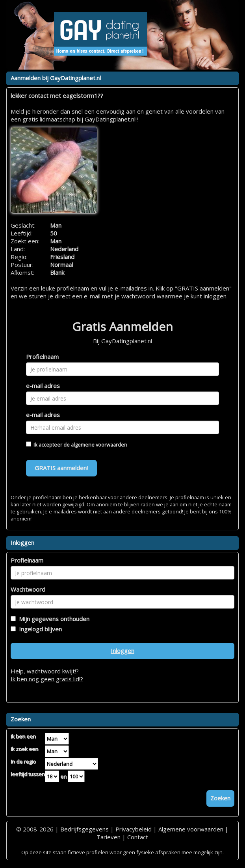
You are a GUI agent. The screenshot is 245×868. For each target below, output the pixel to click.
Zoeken (220, 798)
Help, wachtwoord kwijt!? (45, 671)
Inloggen (122, 651)
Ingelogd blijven (39, 629)
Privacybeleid (134, 829)
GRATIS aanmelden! (61, 468)
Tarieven (109, 837)
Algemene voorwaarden (191, 829)
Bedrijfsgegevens (84, 829)
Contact (138, 837)
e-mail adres (43, 386)
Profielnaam (42, 357)
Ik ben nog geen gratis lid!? (47, 679)
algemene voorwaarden (99, 445)
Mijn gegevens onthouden (53, 619)
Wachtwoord (28, 589)
